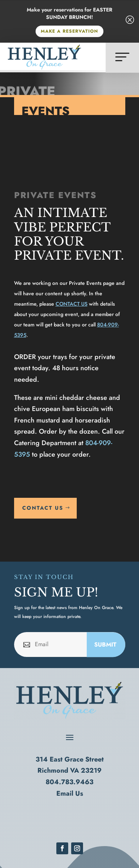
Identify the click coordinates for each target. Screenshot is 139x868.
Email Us (70, 793)
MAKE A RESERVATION (69, 31)
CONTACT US (72, 304)
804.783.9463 (69, 782)
